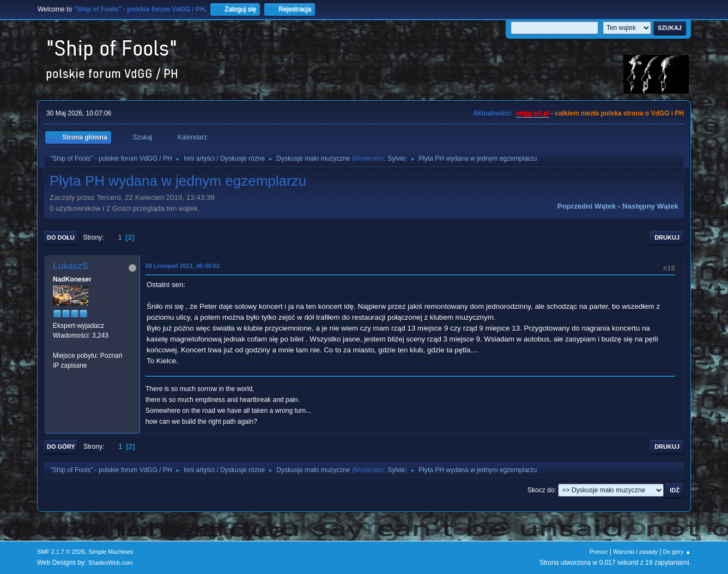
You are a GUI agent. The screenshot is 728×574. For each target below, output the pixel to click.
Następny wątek (650, 206)
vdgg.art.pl (533, 113)
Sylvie (396, 158)
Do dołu (61, 237)
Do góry (61, 447)
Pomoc (599, 552)
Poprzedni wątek (587, 206)
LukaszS (71, 266)
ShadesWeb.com (111, 563)
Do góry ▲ (677, 552)
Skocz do (541, 490)
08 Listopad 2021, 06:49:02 (183, 266)
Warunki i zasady (635, 552)
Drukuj (667, 237)
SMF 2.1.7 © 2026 (61, 552)
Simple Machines (111, 552)
